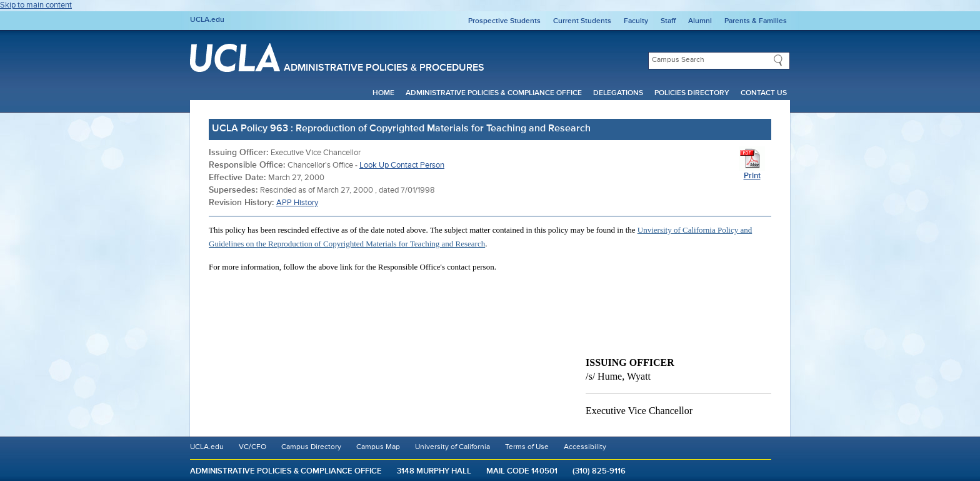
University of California (452, 447)
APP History (297, 203)
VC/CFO (252, 447)
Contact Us (764, 93)
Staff (668, 21)
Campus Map (378, 447)
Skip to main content (36, 5)
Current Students (582, 21)
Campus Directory (311, 447)
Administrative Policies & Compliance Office (494, 93)
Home (383, 93)
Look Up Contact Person (402, 165)
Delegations (618, 93)
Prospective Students (504, 21)
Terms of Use (527, 447)
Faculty (636, 21)
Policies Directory (692, 93)
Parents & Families (756, 21)
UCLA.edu (207, 20)
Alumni (700, 21)
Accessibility (585, 447)
